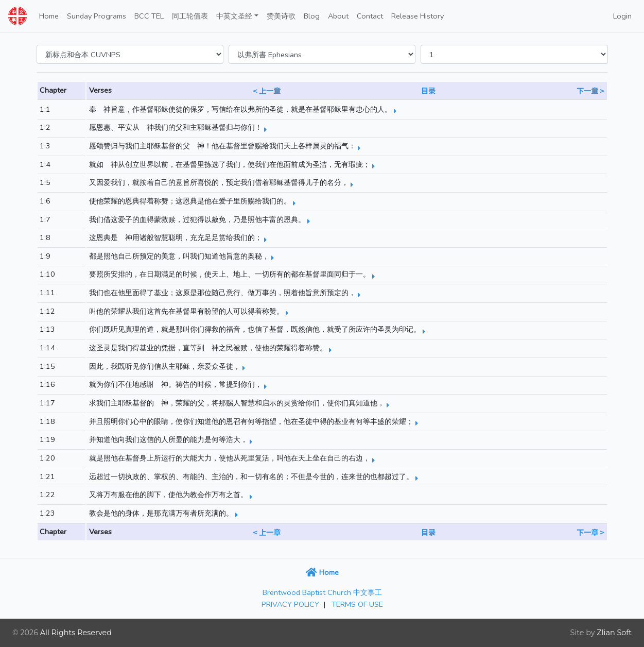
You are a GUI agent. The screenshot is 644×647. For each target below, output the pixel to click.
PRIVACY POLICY (290, 604)
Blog (312, 16)
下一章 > (590, 90)
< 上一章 (267, 90)
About (338, 16)
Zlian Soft (614, 633)
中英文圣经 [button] (234, 16)
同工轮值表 (190, 16)
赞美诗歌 (281, 16)
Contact (370, 16)
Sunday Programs (97, 16)
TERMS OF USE (357, 604)
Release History (417, 16)
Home (49, 16)
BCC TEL (149, 16)
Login (622, 16)
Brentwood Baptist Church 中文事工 (322, 592)
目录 (428, 90)
